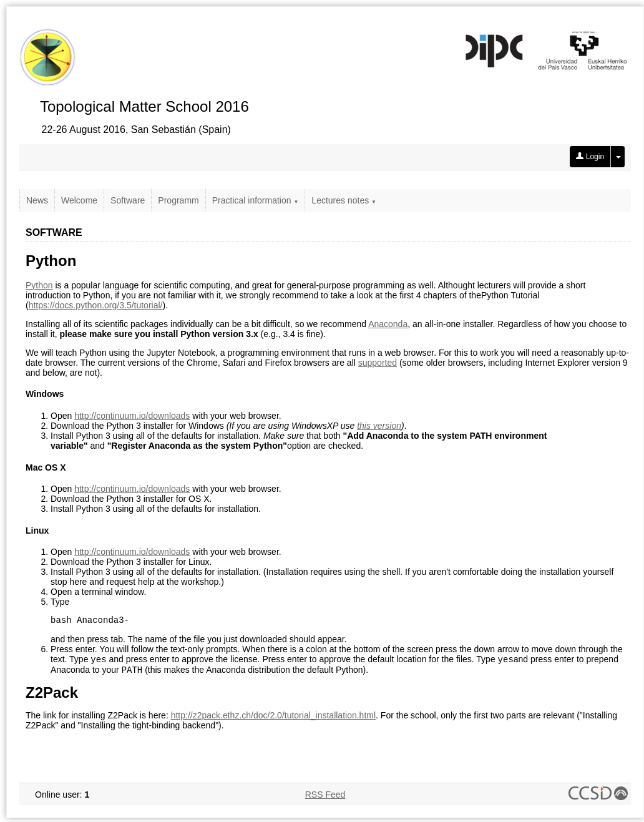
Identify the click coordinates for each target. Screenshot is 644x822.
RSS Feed (325, 799)
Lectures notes (344, 200)
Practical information (256, 200)
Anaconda (388, 324)
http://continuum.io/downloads (132, 416)
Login (590, 157)
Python (39, 285)
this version (379, 426)
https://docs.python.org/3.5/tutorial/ (96, 305)
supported (378, 363)
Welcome (79, 200)
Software (128, 200)
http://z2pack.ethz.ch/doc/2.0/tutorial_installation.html (273, 720)
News (37, 200)
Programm (178, 200)
